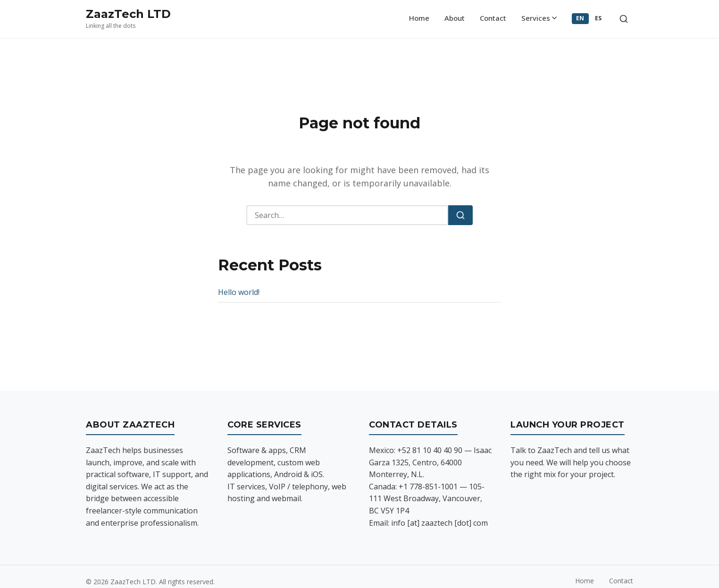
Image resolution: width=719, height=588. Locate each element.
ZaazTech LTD (128, 14)
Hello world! (239, 292)
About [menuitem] (455, 18)
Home (585, 581)
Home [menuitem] (419, 18)
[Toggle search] (624, 19)
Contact (621, 581)
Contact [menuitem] (493, 18)
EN (580, 18)
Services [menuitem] (539, 18)
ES (598, 18)
